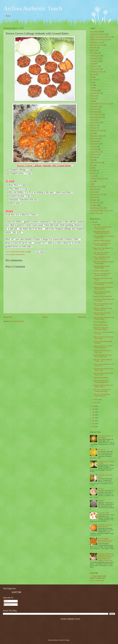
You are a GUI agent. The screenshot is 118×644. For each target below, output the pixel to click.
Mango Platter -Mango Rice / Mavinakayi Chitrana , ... (101, 329)
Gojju (91, 101)
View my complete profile (97, 581)
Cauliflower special (95, 56)
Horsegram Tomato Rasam (101, 325)
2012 (94, 427)
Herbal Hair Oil (94, 109)
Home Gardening (95, 112)
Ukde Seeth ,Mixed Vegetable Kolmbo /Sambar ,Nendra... (104, 318)
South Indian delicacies (96, 187)
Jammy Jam (93, 120)
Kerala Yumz (94, 125)
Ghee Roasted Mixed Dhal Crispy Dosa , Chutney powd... (103, 356)
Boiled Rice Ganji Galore (97, 45)
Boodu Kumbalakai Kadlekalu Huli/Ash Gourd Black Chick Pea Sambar (105, 540)
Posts (6, 601)
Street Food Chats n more (97, 195)
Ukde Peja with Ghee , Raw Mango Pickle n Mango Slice (103, 347)
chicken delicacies (95, 58)
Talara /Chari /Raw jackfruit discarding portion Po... (101, 253)
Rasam (92, 165)
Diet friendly (93, 80)
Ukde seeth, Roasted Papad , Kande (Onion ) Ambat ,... (103, 305)
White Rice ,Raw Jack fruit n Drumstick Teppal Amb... (101, 381)
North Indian (93, 147)
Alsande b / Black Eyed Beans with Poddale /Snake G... (103, 386)
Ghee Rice (101, 489)
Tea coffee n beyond (95, 203)
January (96, 403)
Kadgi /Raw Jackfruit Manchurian (103, 296)
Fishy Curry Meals (95, 93)
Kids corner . (94, 128)
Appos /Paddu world (96, 32)
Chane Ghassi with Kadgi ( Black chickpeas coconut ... (102, 228)
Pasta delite (93, 157)
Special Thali (94, 189)
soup (91, 184)
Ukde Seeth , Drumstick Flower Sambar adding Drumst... (102, 244)
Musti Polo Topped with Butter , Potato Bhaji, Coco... (102, 293)
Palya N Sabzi (94, 149)
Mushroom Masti (95, 144)
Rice (91, 168)
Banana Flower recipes (96, 42)
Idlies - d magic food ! (96, 115)
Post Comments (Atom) (17, 321)
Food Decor (93, 96)
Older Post (82, 317)
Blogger (67, 640)
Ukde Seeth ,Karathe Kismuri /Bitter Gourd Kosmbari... (103, 284)
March (96, 225)
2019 (94, 406)
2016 (94, 415)
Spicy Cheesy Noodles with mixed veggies (106, 437)
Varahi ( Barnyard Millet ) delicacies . (100, 211)
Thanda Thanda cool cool (97, 208)
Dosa (91, 85)
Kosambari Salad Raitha (97, 131)
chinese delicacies (95, 61)
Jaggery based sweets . (96, 117)
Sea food (92, 176)
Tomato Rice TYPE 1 (104, 513)
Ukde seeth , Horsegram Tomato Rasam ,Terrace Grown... (102, 274)
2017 (94, 412)
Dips (91, 82)
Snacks (92, 181)
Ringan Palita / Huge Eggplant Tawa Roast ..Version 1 (103, 249)
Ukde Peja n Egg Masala (100, 322)
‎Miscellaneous (94, 141)
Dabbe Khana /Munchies (97, 72)
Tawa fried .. (93, 200)
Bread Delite (93, 48)
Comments (8, 604)
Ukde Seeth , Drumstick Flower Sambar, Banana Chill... (102, 391)
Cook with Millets (95, 69)
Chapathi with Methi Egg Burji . (102, 241)
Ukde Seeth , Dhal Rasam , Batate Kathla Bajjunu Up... (103, 309)
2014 (94, 421)
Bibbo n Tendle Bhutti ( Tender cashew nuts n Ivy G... (102, 258)
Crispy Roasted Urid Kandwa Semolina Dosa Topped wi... (102, 232)
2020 (94, 222)
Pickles (92, 160)
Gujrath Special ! (95, 107)
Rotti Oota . (93, 173)
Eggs (91, 88)
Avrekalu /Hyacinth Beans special (99, 40)
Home (8, 16)
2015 (94, 418)
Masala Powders (94, 139)
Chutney (92, 64)
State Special (94, 192)
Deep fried (93, 74)
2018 (94, 409)
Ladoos (92, 133)
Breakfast (93, 50)
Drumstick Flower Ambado (101, 378)
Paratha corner (94, 155)
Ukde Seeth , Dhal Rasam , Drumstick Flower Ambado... (104, 263)
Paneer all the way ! (95, 152)
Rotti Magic (93, 171)
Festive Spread (94, 90)
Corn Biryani (102, 450)
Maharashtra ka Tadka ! (96, 136)
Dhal (91, 77)
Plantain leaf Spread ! (96, 163)
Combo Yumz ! (94, 66)
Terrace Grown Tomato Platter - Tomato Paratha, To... (102, 395)
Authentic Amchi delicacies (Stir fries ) (101, 37)
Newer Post (8, 317)
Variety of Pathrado (95, 213)
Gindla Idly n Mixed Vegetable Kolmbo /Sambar (102, 267)
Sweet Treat (93, 197)
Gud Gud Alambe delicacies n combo (100, 104)
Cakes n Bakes (94, 53)
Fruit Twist (93, 98)
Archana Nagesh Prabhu (99, 576)
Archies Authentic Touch (33, 8)
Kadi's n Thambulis (95, 123)
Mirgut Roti (101, 501)
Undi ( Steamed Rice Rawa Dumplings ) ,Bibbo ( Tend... (104, 237)
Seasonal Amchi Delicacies (97, 179)
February (96, 400)
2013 (94, 424)
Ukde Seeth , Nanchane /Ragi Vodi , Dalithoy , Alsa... (103, 360)
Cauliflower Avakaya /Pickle (101, 271)
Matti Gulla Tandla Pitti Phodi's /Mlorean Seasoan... (102, 314)
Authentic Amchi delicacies (17, 255)
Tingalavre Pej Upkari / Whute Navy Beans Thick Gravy (103, 288)
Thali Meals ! (94, 205)
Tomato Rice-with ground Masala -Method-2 (105, 526)
